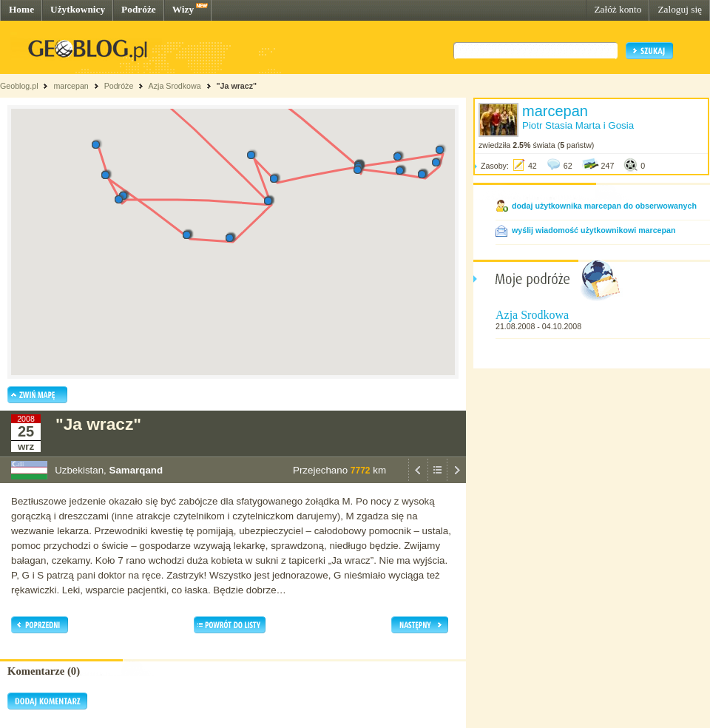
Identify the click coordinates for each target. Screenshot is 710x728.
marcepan (71, 86)
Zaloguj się (680, 9)
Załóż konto (618, 9)
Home (21, 9)
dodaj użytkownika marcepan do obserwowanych (604, 206)
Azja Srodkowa (175, 86)
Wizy (183, 9)
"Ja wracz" (237, 86)
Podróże (139, 9)
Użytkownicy (78, 9)
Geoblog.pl (19, 86)
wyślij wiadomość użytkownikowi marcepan (594, 230)
